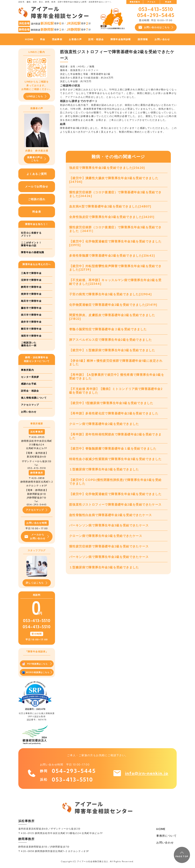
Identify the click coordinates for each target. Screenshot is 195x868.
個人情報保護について (34, 398)
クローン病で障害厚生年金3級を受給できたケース (106, 536)
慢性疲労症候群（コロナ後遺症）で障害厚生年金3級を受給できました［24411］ (115, 229)
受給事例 (57, 39)
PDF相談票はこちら (37, 664)
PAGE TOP (182, 855)
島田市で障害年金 (31, 301)
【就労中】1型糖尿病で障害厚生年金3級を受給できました (111, 403)
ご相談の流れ (37, 199)
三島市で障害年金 (31, 273)
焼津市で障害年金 (31, 294)
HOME (29, 39)
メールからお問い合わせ (37, 536)
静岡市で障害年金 (31, 287)
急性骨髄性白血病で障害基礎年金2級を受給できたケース (110, 515)
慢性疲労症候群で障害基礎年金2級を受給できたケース (109, 546)
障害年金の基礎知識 (33, 252)
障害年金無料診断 (121, 39)
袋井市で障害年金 (31, 322)
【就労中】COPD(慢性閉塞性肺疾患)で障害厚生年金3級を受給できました (115, 482)
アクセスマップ (30, 405)
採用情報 (143, 39)
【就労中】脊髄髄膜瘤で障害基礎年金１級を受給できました (113, 448)
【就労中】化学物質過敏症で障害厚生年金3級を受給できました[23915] (115, 243)
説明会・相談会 (30, 391)
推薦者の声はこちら (37, 159)
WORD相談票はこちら (37, 672)
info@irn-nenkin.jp (147, 773)
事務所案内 (135, 2)
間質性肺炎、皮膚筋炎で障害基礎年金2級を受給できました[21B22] (112, 317)
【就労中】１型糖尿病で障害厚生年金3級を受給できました (112, 350)
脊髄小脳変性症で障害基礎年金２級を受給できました (108, 329)
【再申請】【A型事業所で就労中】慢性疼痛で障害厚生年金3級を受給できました (117, 377)
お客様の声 (75, 39)
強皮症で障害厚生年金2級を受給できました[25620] (107, 168)
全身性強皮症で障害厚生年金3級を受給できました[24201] (112, 217)
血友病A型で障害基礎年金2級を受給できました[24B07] (110, 206)
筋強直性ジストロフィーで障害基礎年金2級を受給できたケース (115, 504)
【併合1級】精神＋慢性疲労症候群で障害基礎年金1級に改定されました (116, 363)
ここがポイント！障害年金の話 (31, 244)
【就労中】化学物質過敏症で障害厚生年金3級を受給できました (115, 494)
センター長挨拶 (30, 377)
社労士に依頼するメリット (31, 234)
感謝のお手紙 (29, 384)
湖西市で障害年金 (31, 336)
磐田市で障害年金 (31, 329)
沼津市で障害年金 (31, 280)
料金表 (168, 2)
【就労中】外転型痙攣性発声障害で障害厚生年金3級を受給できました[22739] (115, 268)
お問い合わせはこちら (156, 27)
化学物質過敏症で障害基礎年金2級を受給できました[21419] (113, 305)
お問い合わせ (162, 39)
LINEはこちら (37, 96)
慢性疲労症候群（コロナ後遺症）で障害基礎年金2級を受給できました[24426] (115, 194)
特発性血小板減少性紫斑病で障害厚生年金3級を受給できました (115, 459)
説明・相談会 (96, 39)
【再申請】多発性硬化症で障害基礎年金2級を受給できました (114, 413)
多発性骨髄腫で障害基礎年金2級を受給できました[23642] (112, 256)
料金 (43, 39)
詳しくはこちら (37, 583)
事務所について (166, 836)
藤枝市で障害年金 (31, 308)
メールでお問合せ (37, 186)
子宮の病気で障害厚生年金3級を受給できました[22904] (110, 294)
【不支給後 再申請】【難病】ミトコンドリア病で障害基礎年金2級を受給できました (116, 391)
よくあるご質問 (37, 174)
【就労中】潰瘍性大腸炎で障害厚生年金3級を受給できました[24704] (114, 180)
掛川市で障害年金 (31, 315)
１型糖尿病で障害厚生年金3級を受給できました (104, 469)
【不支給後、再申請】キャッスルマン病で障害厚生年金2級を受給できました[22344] (115, 282)
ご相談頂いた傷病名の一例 (29, 344)
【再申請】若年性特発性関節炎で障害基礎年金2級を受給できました (115, 436)
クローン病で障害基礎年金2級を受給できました (104, 424)
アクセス (151, 2)
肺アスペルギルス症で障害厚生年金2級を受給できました (110, 340)
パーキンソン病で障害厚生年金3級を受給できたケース (109, 525)
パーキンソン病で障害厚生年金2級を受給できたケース (109, 557)
